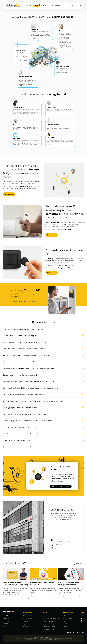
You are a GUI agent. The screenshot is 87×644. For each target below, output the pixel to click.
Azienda (44, 6)
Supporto (58, 6)
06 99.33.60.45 (33, 301)
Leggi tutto (5, 596)
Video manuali (67, 616)
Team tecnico (6, 618)
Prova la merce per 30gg (48, 616)
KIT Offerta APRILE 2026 (48, 629)
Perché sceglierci (7, 621)
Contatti (65, 627)
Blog (52, 6)
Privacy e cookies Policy (48, 624)
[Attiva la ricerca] (72, 5)
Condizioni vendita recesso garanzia (51, 618)
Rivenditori (6, 626)
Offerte (37, 6)
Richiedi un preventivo (29, 618)
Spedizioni (26, 621)
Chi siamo (5, 615)
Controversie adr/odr (48, 621)
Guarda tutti (79, 563)
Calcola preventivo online (29, 616)
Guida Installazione (68, 618)
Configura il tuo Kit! (60, 486)
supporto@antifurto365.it (59, 548)
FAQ (64, 621)
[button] (43, 329)
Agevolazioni (26, 627)
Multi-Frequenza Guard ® (49, 627)
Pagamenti (26, 624)
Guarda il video (10, 194)
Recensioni (6, 624)
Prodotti (29, 6)
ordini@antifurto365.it (18, 301)
